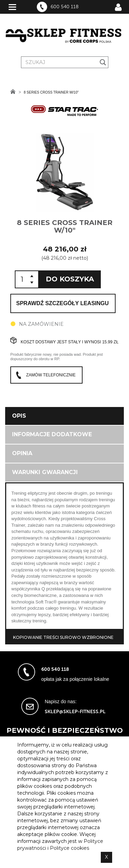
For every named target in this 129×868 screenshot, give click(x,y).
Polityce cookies (69, 848)
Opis (19, 416)
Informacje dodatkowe (52, 434)
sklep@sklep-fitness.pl (75, 712)
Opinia (22, 453)
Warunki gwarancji (45, 472)
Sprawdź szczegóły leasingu (62, 303)
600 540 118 (64, 7)
